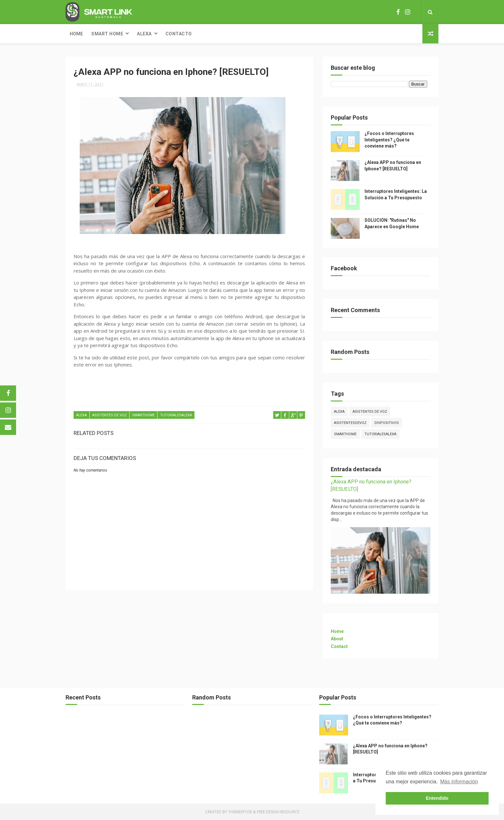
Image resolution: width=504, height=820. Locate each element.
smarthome (143, 415)
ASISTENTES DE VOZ (109, 415)
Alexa (144, 34)
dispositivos (387, 423)
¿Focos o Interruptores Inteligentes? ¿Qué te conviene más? (389, 140)
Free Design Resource (278, 812)
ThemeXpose (240, 812)
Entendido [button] (437, 798)
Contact (339, 646)
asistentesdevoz (350, 423)
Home (76, 34)
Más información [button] (459, 782)
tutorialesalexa (176, 415)
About (337, 639)
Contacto (179, 34)
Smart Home (107, 34)
